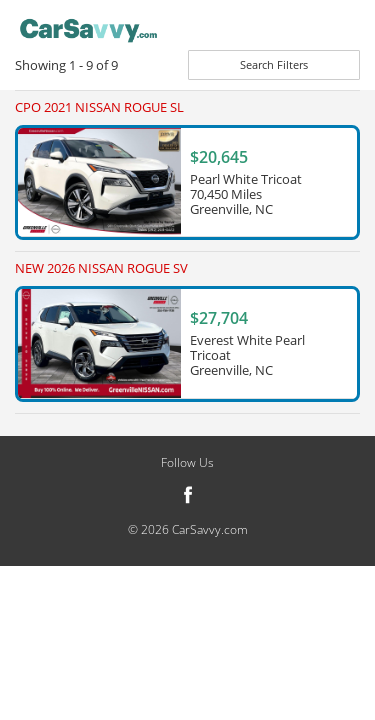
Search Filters (274, 64)
